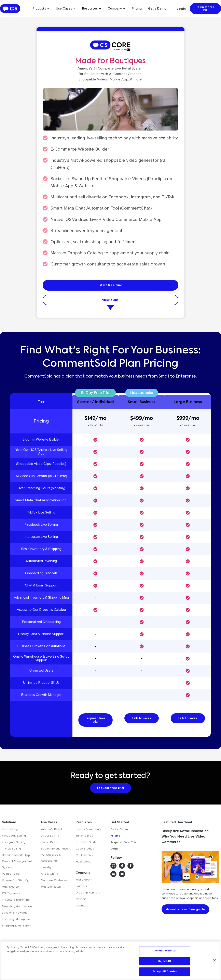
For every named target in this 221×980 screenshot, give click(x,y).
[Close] (215, 960)
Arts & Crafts (50, 875)
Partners (81, 887)
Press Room (84, 881)
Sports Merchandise (55, 850)
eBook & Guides (87, 844)
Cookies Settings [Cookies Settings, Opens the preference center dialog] (165, 951)
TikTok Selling (12, 850)
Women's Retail (52, 831)
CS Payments (11, 895)
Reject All (165, 961)
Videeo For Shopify (15, 882)
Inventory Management (18, 921)
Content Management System (17, 866)
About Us (82, 907)
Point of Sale (11, 875)
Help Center (84, 863)
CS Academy (84, 856)
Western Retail (51, 888)
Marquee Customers (55, 882)
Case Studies (85, 850)
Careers (81, 900)
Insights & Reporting (16, 901)
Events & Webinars (88, 831)
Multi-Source (11, 888)
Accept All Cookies (165, 971)
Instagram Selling (14, 844)
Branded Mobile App (16, 856)
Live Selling (10, 831)
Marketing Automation (17, 908)
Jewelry (46, 869)
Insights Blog (84, 837)
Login (181, 9)
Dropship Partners (88, 894)
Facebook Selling (14, 837)
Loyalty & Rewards (15, 914)
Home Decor (50, 844)
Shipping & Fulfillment (17, 927)
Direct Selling (50, 837)
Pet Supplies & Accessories (51, 859)
